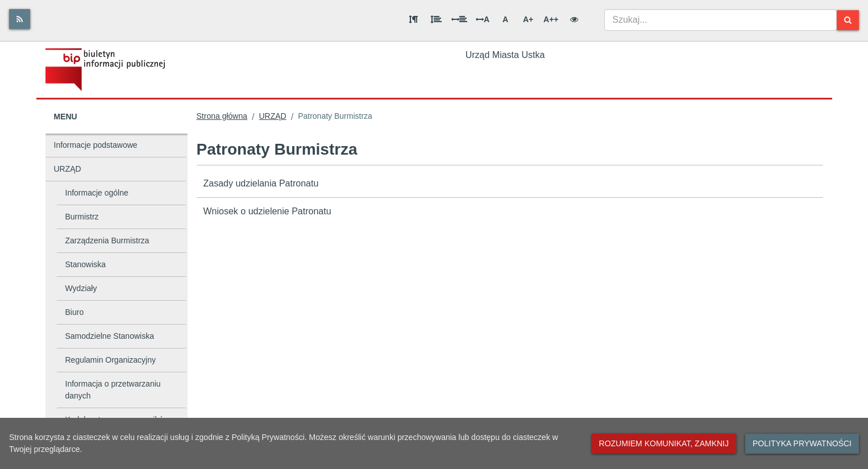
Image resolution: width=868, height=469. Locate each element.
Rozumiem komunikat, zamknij (664, 443)
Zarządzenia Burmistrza (107, 240)
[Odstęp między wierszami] (436, 19)
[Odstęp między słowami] (459, 19)
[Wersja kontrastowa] (574, 19)
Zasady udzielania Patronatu (261, 183)
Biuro (75, 312)
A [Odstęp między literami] (483, 19)
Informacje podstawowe (96, 145)
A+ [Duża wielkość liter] (528, 19)
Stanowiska (86, 264)
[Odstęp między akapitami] (413, 19)
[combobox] (721, 20)
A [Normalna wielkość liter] (505, 19)
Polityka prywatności (802, 443)
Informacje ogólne (97, 193)
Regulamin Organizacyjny (111, 360)
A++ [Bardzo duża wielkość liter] (551, 19)
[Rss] (20, 19)
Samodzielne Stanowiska (110, 336)
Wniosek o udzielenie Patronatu (267, 211)
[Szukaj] (848, 20)
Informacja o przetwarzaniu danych (113, 390)
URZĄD (68, 169)
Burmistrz (82, 217)
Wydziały (81, 288)
